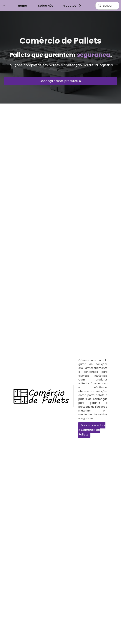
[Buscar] (100, 6)
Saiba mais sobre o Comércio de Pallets (92, 430)
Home (22, 6)
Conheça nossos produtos (59, 81)
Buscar (108, 6)
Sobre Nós (46, 6)
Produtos (72, 6)
